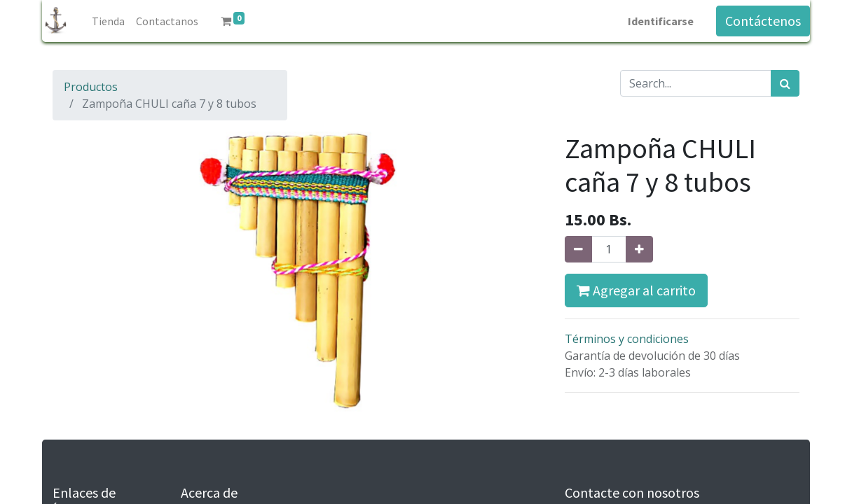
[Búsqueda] (785, 83)
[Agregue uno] (639, 249)
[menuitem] (108, 21)
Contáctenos (763, 21)
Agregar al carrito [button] (636, 290)
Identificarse (661, 21)
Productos (91, 87)
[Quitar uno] (578, 249)
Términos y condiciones (627, 339)
